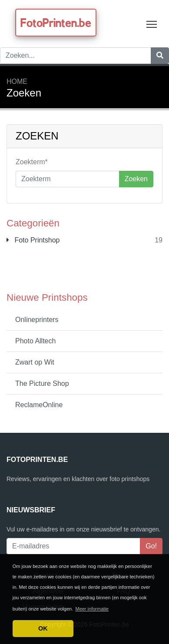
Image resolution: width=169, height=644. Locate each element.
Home (17, 81)
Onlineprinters (37, 320)
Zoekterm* (32, 162)
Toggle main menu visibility (152, 22)
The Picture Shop (42, 383)
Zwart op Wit (35, 362)
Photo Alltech (35, 341)
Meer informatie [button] (92, 609)
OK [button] (43, 628)
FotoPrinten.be (56, 23)
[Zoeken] (160, 56)
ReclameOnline (39, 405)
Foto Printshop (33, 240)
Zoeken (136, 179)
